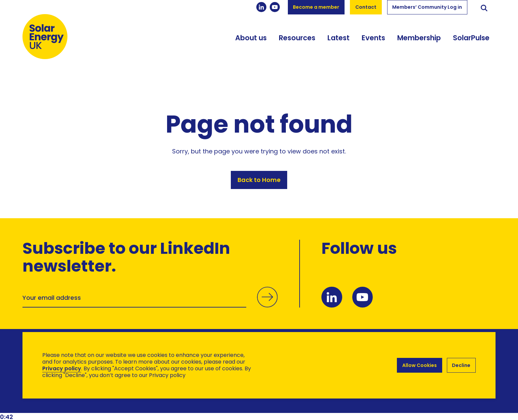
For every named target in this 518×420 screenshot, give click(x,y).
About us (251, 41)
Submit (267, 304)
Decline (461, 365)
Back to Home (259, 180)
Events (373, 41)
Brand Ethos (72, 400)
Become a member (316, 7)
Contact (366, 7)
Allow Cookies (419, 365)
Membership (419, 41)
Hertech (142, 400)
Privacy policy (62, 368)
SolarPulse (471, 41)
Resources (297, 41)
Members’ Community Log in (427, 7)
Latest (339, 41)
